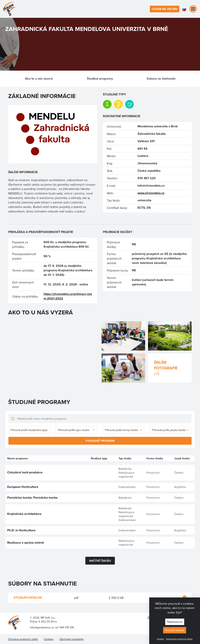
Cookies (160, 639)
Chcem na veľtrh (165, 9)
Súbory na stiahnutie (161, 79)
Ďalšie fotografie (170, 368)
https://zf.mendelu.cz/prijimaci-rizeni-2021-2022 (68, 296)
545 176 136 (67, 627)
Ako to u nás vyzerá (39, 79)
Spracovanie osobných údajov (179, 639)
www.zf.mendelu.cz (151, 193)
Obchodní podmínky (72, 639)
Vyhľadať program (100, 441)
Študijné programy (100, 79)
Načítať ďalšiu (100, 561)
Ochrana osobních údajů (23, 639)
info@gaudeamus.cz (42, 627)
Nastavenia (175, 622)
